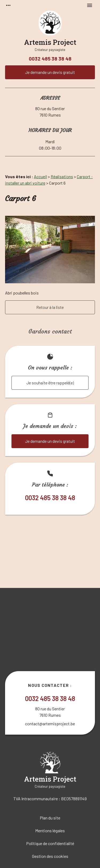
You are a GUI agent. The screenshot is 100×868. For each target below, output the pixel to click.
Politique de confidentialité (50, 843)
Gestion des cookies (50, 856)
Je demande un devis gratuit (50, 72)
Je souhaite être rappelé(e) (50, 383)
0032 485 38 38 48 (50, 59)
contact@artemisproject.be (50, 724)
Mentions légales (50, 831)
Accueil (40, 176)
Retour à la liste (50, 307)
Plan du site (50, 818)
